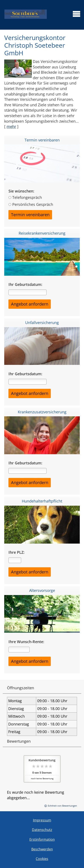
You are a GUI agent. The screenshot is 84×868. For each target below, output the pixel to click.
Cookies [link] (42, 859)
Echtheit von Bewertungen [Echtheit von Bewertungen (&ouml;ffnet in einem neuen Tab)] (62, 806)
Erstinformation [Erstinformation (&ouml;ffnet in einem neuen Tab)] (42, 839)
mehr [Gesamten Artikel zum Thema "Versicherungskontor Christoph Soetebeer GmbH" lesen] (11, 126)
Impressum (42, 820)
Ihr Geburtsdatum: (25, 284)
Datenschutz (42, 830)
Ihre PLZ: (17, 552)
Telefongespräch (27, 197)
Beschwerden (42, 849)
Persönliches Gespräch (33, 204)
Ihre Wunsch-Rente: (26, 642)
